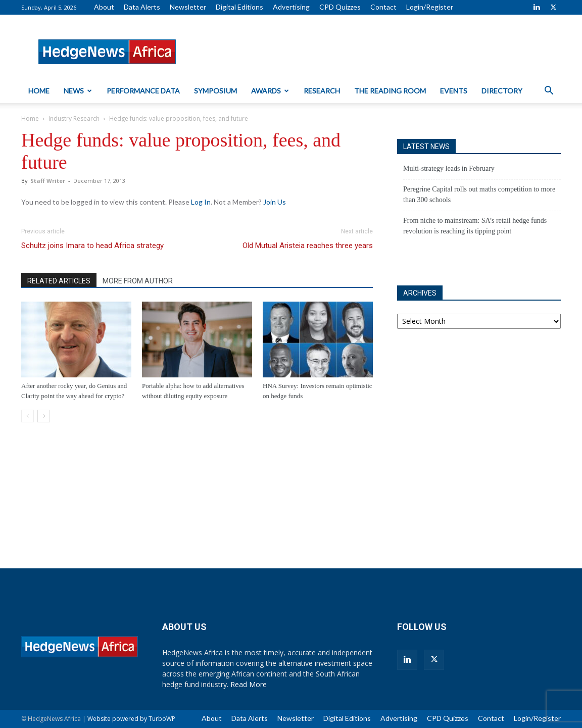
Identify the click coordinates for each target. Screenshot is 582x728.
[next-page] (44, 416)
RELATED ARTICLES (59, 281)
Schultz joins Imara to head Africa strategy (92, 246)
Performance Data (143, 91)
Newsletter (188, 7)
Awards (270, 91)
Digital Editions (239, 7)
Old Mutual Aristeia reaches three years (308, 246)
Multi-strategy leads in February (449, 168)
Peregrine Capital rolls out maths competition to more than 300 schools (479, 195)
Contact (383, 7)
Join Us (275, 202)
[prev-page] (28, 416)
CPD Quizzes (340, 7)
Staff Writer (48, 181)
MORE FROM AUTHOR (138, 281)
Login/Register (430, 7)
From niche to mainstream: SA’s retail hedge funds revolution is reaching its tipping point (475, 226)
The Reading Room (390, 91)
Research (322, 91)
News (78, 91)
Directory (502, 91)
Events (454, 91)
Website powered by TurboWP (131, 719)
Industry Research (74, 118)
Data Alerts (142, 7)
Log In (201, 202)
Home (39, 91)
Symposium (215, 91)
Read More (249, 684)
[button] (549, 92)
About (104, 7)
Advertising (291, 7)
